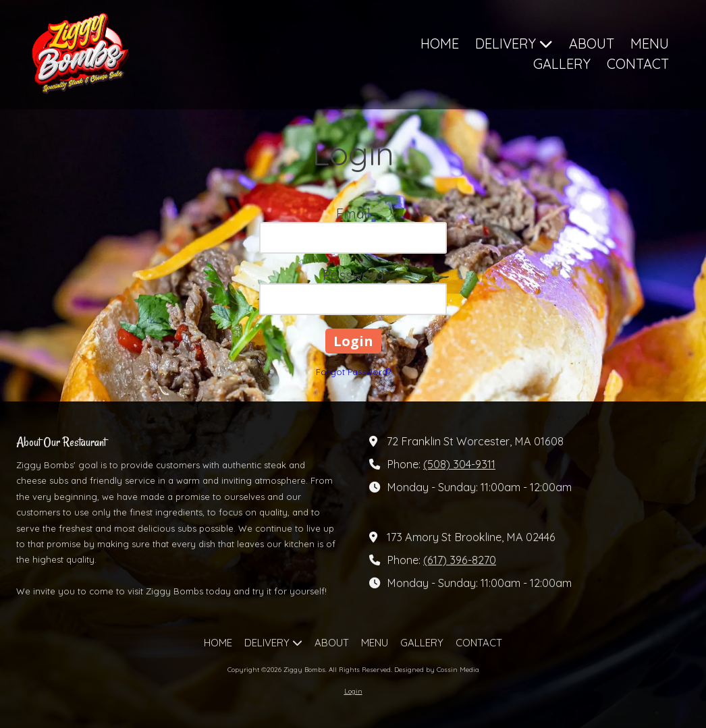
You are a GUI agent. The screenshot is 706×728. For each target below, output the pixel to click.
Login (353, 691)
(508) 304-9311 (459, 464)
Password (353, 275)
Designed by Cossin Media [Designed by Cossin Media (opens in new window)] (437, 670)
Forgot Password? (353, 372)
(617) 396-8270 (460, 560)
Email (353, 214)
